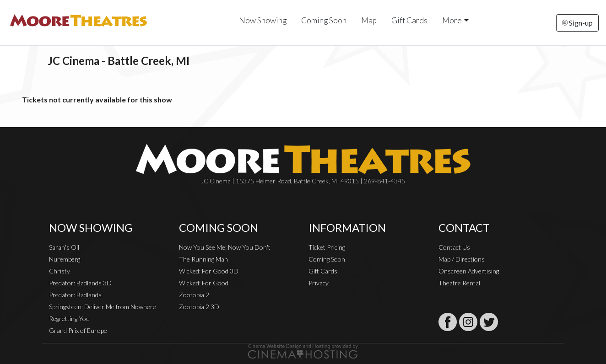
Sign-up (577, 23)
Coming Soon (324, 20)
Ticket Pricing (327, 247)
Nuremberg (65, 259)
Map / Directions (462, 259)
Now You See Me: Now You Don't (225, 247)
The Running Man (203, 259)
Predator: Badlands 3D (80, 283)
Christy (60, 271)
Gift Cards (409, 20)
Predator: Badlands (75, 295)
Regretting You (69, 318)
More (452, 20)
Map (369, 20)
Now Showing (263, 20)
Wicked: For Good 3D (209, 271)
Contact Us (454, 247)
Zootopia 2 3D (199, 307)
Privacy (319, 283)
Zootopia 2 (194, 295)
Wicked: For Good (204, 283)
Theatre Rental (459, 283)
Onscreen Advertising (469, 271)
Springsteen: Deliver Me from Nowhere (103, 307)
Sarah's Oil (64, 247)
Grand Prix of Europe (78, 330)
